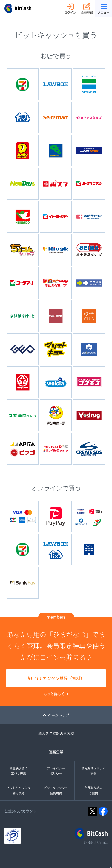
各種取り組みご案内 (93, 791)
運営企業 (56, 752)
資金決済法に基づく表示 (19, 771)
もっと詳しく (56, 694)
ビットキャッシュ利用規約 (19, 791)
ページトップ (56, 715)
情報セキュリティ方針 (93, 771)
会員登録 (87, 8)
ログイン (70, 8)
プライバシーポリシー (56, 771)
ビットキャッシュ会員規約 (56, 791)
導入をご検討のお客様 (56, 733)
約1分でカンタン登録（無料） (56, 678)
